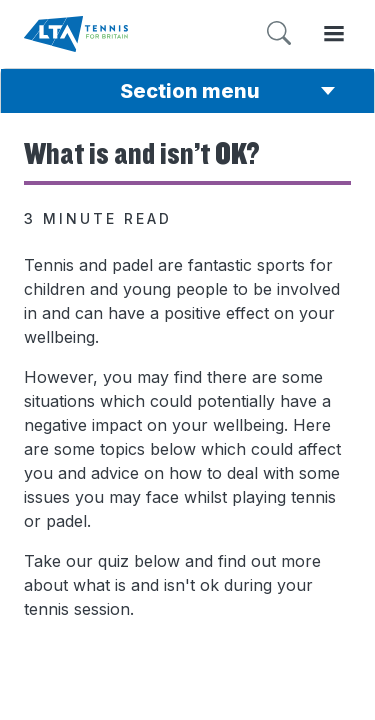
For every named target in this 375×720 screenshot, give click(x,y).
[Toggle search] (279, 33)
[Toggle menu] (334, 33)
